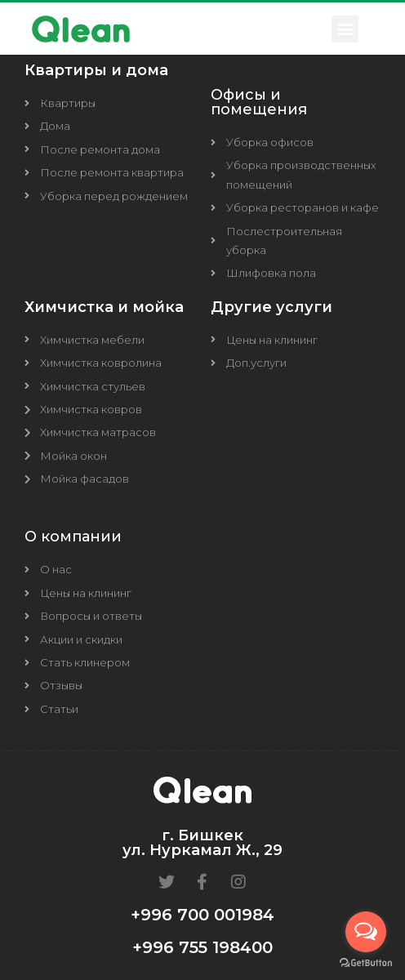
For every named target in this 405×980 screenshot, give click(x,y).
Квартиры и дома (96, 70)
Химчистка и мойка (104, 307)
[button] (345, 29)
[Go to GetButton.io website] (366, 963)
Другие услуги (271, 307)
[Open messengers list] (366, 932)
